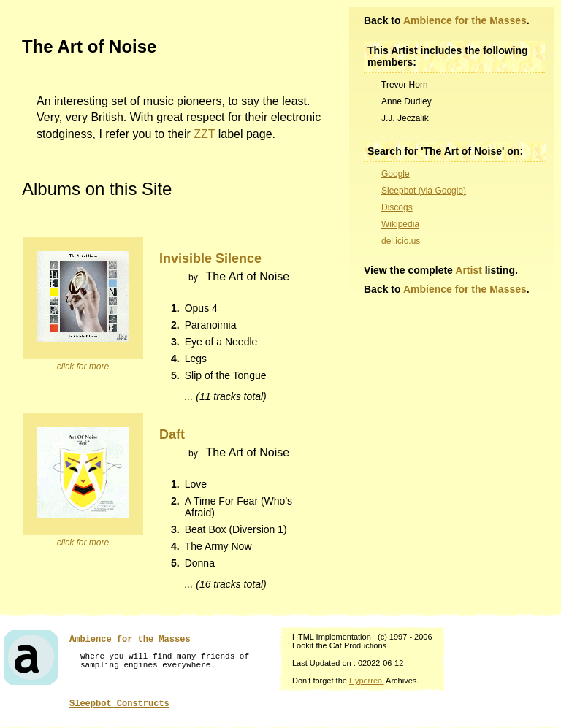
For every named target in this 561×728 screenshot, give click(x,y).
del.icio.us (401, 241)
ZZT (204, 134)
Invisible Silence (210, 258)
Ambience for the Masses (465, 20)
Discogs (397, 207)
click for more (83, 367)
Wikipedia (400, 224)
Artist (469, 270)
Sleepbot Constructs (119, 704)
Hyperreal (367, 681)
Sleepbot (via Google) (424, 191)
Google (396, 174)
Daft (172, 434)
